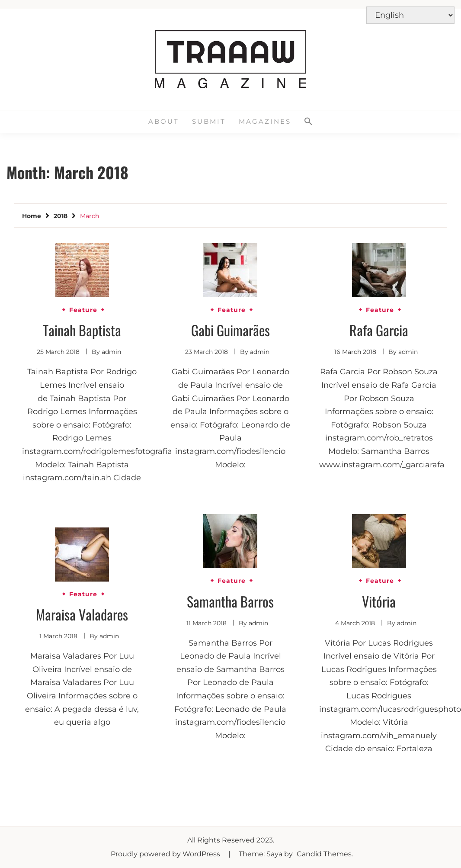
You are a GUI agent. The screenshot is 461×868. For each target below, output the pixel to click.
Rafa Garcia (379, 330)
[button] (308, 122)
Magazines (265, 121)
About (164, 121)
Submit (209, 121)
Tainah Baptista (82, 330)
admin (111, 352)
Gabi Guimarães (230, 330)
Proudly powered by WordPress (166, 854)
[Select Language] (410, 15)
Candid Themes (324, 854)
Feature (83, 310)
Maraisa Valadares (82, 614)
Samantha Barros (230, 601)
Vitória (379, 601)
